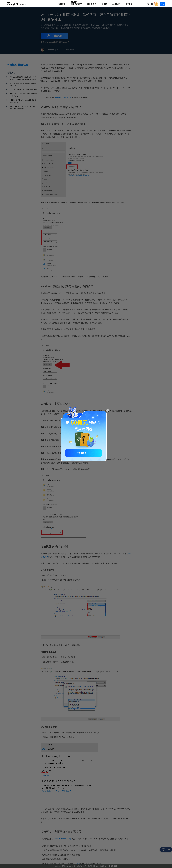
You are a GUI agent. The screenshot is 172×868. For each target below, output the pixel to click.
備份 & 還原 (92, 4)
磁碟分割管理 (76, 4)
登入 (162, 4)
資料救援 (62, 4)
